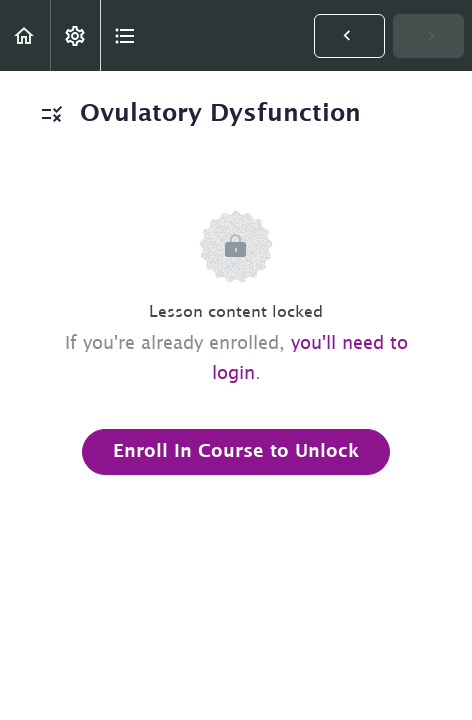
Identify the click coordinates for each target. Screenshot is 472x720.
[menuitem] (75, 35)
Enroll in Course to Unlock (236, 452)
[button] (25, 35)
